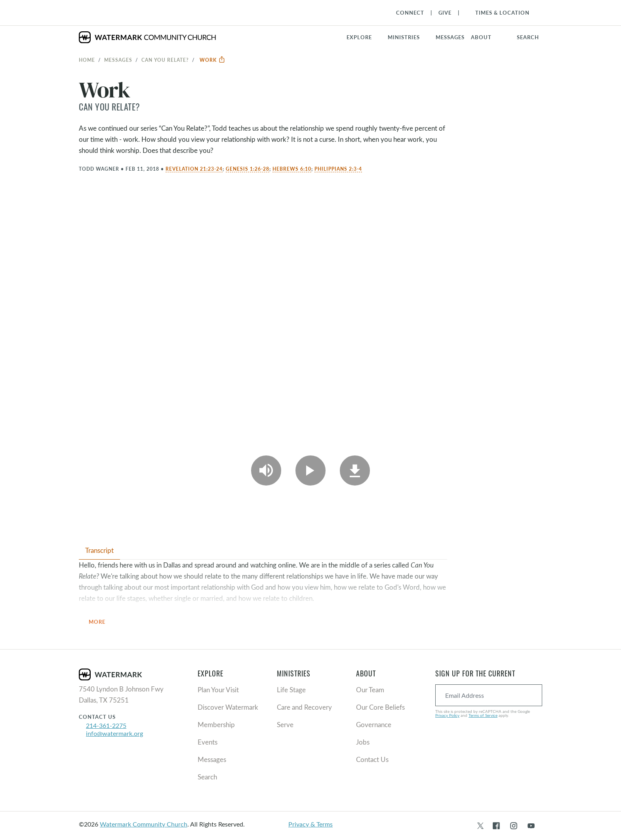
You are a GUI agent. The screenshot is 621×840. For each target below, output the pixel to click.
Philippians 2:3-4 (338, 169)
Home (87, 60)
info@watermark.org (114, 733)
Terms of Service (483, 715)
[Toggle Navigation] (498, 13)
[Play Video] (310, 470)
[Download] (355, 470)
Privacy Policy (447, 715)
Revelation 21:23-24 (194, 169)
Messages (118, 60)
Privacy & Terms (310, 824)
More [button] (102, 622)
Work (212, 60)
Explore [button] (359, 37)
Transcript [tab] (99, 550)
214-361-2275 (106, 725)
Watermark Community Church (144, 824)
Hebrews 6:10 (292, 169)
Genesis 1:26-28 (248, 169)
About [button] (481, 37)
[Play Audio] (266, 470)
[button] (409, 37)
